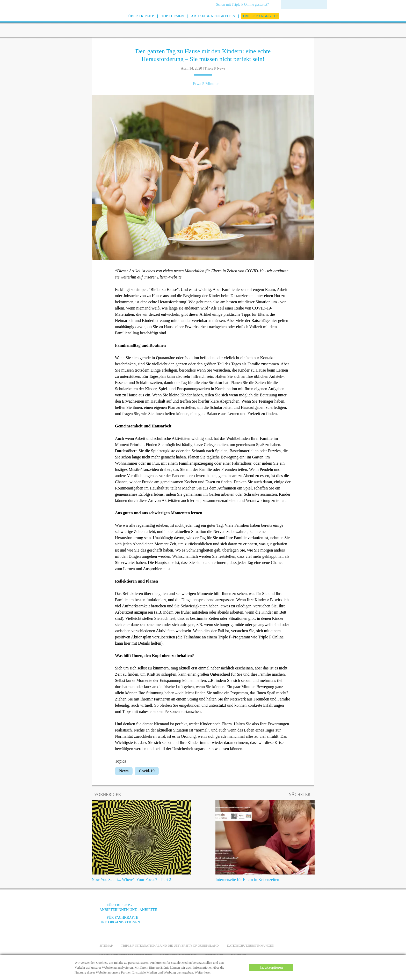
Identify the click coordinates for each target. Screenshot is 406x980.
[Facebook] (250, 909)
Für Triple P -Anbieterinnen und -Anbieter (128, 907)
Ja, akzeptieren (271, 967)
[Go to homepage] (86, 23)
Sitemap (106, 946)
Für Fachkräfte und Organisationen (120, 920)
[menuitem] (244, 5)
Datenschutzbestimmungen (251, 946)
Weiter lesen (203, 972)
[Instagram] (278, 909)
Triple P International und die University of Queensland (170, 946)
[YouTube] (264, 909)
